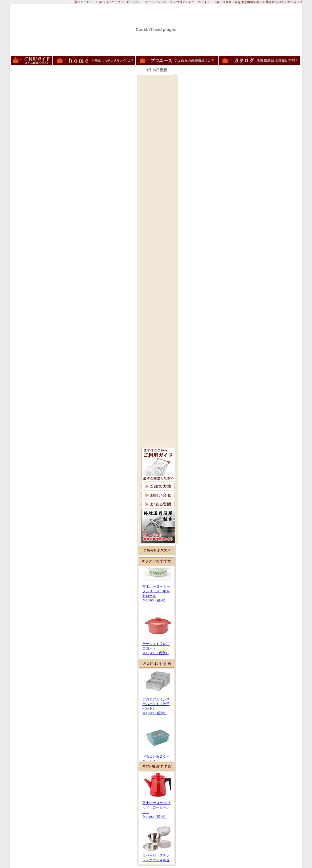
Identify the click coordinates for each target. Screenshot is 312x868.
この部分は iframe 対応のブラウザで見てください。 (157, 613)
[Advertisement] (158, 169)
